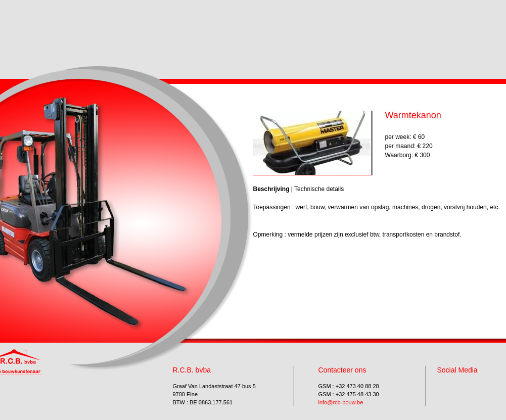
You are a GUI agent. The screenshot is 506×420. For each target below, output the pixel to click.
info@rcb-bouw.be (341, 402)
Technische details (319, 189)
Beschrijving (271, 189)
